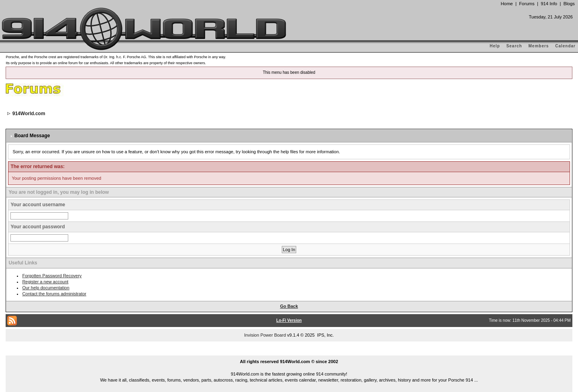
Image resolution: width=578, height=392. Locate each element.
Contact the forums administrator (54, 294)
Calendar (565, 46)
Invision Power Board (265, 335)
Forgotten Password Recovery (52, 276)
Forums (527, 4)
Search (514, 46)
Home (507, 4)
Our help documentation (46, 288)
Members (539, 46)
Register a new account (45, 282)
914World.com (29, 114)
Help (495, 46)
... (289, 352)
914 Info (549, 4)
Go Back (289, 306)
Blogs (569, 4)
